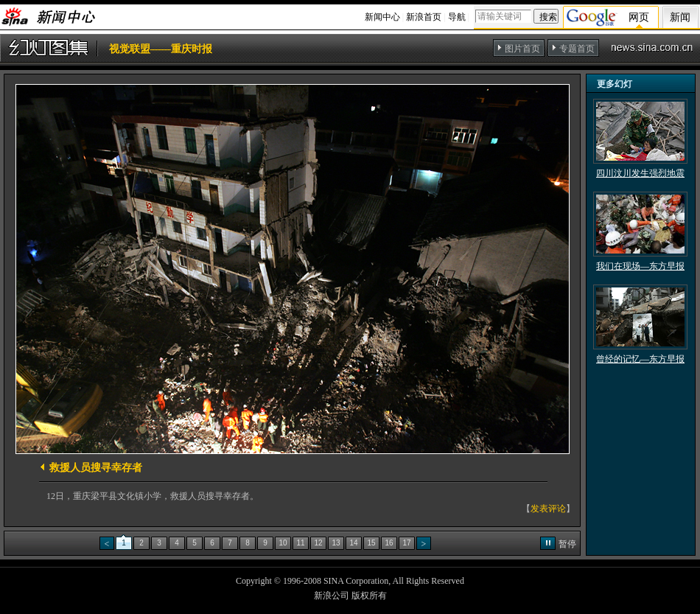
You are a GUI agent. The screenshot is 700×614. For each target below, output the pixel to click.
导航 (457, 17)
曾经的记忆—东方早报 (640, 359)
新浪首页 (424, 17)
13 (336, 543)
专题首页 (577, 49)
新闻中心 (382, 17)
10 (283, 543)
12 (318, 543)
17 (406, 543)
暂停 (567, 544)
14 (353, 543)
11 (300, 543)
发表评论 (548, 509)
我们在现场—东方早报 (640, 266)
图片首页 (522, 49)
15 (371, 543)
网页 (639, 17)
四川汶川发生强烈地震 (640, 173)
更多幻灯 (615, 84)
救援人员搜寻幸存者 (96, 468)
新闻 (680, 17)
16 (389, 543)
